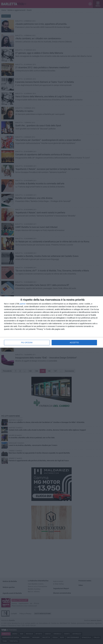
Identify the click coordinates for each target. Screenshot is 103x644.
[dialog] (51, 322)
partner (23, 304)
